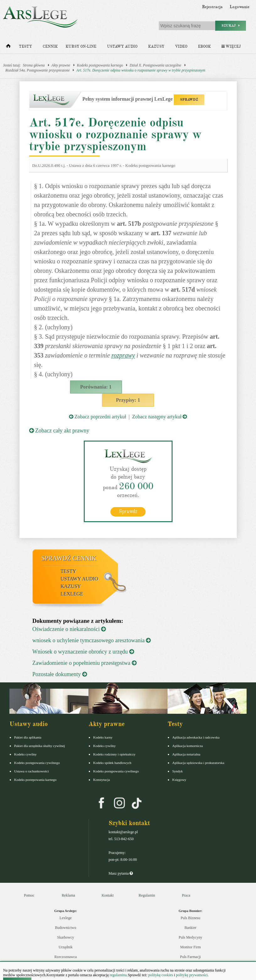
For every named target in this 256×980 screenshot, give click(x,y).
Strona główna (34, 65)
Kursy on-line (81, 47)
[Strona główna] (8, 47)
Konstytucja (101, 780)
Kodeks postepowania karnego (35, 780)
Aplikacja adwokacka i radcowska (196, 737)
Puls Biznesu (190, 918)
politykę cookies (160, 975)
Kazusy (156, 47)
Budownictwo (65, 928)
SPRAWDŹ (189, 100)
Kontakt (108, 895)
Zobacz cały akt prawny (59, 431)
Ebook (204, 47)
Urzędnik (66, 947)
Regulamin (147, 895)
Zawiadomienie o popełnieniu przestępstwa (84, 663)
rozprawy (123, 355)
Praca (186, 895)
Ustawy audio (122, 47)
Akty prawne (61, 65)
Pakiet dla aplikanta (28, 737)
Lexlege (66, 918)
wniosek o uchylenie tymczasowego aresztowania (91, 640)
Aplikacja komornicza (187, 746)
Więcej (231, 47)
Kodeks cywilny (25, 754)
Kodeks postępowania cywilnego (37, 763)
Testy (25, 47)
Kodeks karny (103, 737)
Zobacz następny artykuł (160, 417)
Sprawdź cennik (69, 558)
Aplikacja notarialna (186, 754)
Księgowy (179, 780)
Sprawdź (128, 511)
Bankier (190, 928)
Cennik (50, 47)
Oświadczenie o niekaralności (69, 629)
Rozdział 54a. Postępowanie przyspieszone (37, 70)
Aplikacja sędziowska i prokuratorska (198, 763)
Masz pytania (121, 873)
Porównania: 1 (96, 387)
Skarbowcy (66, 937)
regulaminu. (118, 975)
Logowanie (240, 7)
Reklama (69, 895)
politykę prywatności (192, 975)
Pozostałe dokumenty (60, 674)
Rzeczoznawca (65, 957)
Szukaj (231, 26)
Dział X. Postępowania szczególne (155, 65)
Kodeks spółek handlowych (112, 763)
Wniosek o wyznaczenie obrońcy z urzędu (83, 652)
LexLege (72, 594)
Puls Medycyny (191, 937)
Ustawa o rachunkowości (32, 771)
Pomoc (29, 895)
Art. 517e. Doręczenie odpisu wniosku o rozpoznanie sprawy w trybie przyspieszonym (141, 70)
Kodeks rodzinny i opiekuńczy (114, 754)
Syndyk (178, 771)
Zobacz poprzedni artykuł (98, 417)
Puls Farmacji (190, 957)
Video (181, 47)
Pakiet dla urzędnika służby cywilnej (40, 746)
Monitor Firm (190, 947)
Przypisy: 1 (128, 400)
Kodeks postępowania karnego (100, 65)
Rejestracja (212, 7)
